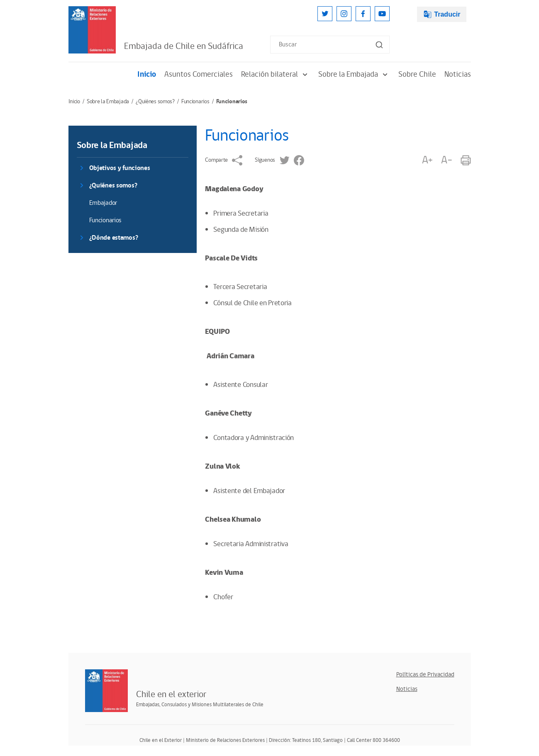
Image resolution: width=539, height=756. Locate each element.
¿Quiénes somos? (155, 102)
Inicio (147, 74)
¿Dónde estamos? (114, 238)
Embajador (103, 203)
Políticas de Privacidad (425, 675)
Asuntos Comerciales (199, 74)
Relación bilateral (276, 74)
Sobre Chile (417, 74)
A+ (427, 160)
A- (446, 160)
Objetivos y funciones (120, 168)
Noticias (458, 74)
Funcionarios (195, 102)
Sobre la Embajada (354, 74)
